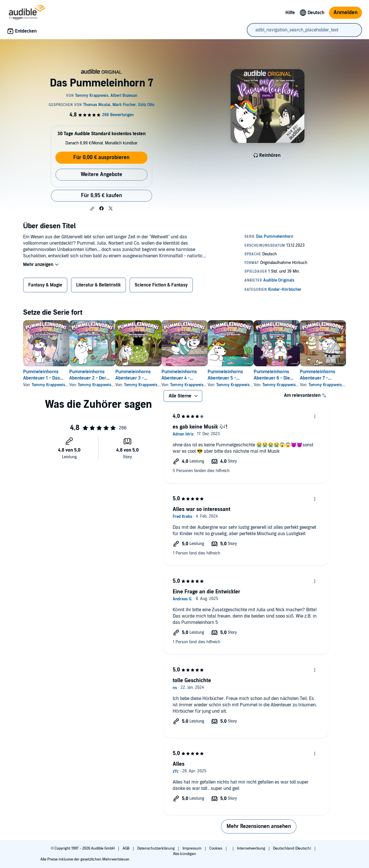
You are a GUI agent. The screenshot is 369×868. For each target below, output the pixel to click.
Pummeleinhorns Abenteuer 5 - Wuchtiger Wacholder (266, 378)
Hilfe (290, 13)
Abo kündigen (184, 854)
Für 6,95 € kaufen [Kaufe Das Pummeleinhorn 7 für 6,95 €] (101, 196)
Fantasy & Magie (45, 285)
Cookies (216, 848)
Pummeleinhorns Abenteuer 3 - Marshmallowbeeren (155, 378)
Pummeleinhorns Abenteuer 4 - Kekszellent (207, 378)
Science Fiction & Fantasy (161, 285)
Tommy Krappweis (48, 385)
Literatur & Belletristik (98, 285)
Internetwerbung (252, 848)
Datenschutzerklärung (156, 848)
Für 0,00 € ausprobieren (101, 157)
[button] (92, 209)
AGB (126, 848)
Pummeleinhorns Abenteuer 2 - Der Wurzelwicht (97, 378)
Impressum (192, 848)
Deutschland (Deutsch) (292, 848)
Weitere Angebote (101, 174)
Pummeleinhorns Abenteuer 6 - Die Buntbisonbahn (318, 378)
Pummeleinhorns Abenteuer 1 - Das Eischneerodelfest (42, 378)
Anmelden (346, 13)
